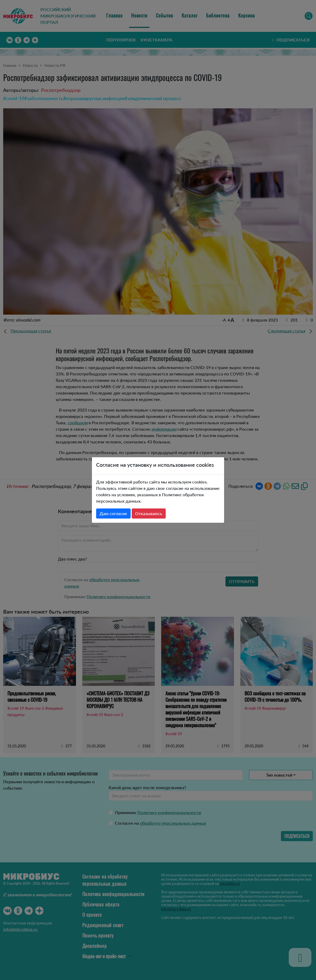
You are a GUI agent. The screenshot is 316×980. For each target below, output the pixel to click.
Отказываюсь (149, 513)
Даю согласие (113, 513)
